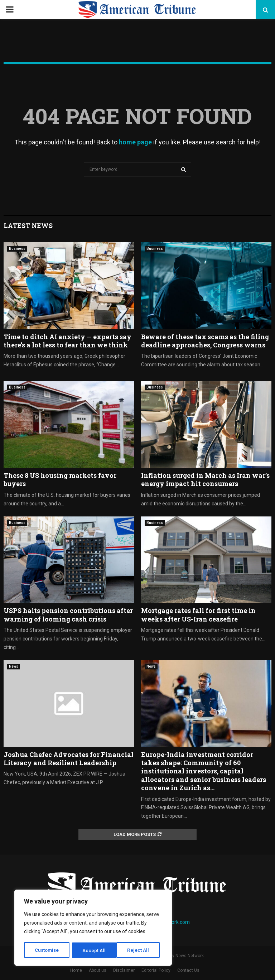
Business (17, 249)
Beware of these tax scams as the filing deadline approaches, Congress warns (205, 341)
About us (98, 970)
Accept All (140, 950)
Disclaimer (124, 970)
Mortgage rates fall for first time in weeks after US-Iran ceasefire (198, 615)
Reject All (94, 950)
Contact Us (188, 970)
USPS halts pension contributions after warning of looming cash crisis (68, 615)
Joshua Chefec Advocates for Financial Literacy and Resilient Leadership (69, 759)
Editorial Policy (156, 970)
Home (76, 970)
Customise (47, 950)
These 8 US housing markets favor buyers (60, 479)
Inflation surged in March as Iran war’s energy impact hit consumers (205, 479)
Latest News (28, 226)
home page (135, 142)
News (14, 666)
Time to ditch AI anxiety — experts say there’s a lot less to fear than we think (67, 341)
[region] (93, 928)
